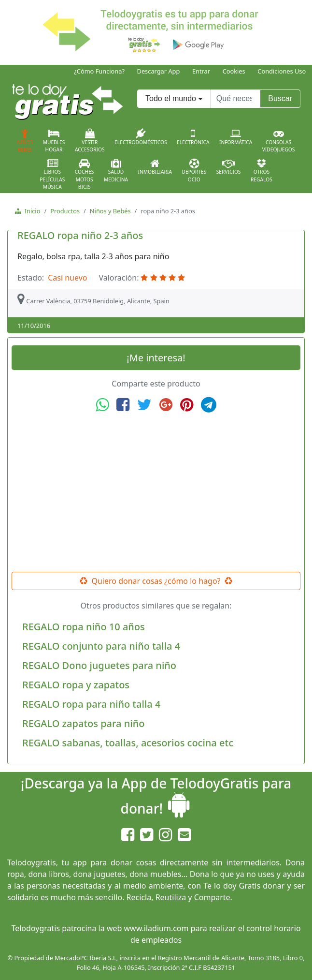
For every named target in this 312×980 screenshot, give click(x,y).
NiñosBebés (25, 141)
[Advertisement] (156, 492)
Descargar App (159, 71)
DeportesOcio (194, 171)
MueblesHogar (54, 141)
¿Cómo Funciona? (99, 71)
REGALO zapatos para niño (83, 723)
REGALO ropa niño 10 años (84, 627)
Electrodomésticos (141, 137)
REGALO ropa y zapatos (76, 685)
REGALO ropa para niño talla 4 (91, 704)
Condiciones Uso (282, 71)
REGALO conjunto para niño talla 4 (101, 646)
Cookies (234, 71)
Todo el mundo (171, 98)
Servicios (229, 167)
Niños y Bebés (110, 211)
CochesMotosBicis (85, 174)
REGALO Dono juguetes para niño (99, 665)
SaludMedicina (116, 171)
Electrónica (193, 137)
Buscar (280, 98)
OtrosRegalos (262, 171)
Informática (236, 137)
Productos (65, 211)
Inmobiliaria (155, 167)
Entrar (201, 71)
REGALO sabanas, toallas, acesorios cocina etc (128, 743)
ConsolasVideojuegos (279, 141)
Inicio (31, 211)
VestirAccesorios (90, 141)
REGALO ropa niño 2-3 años (80, 235)
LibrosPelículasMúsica (52, 174)
